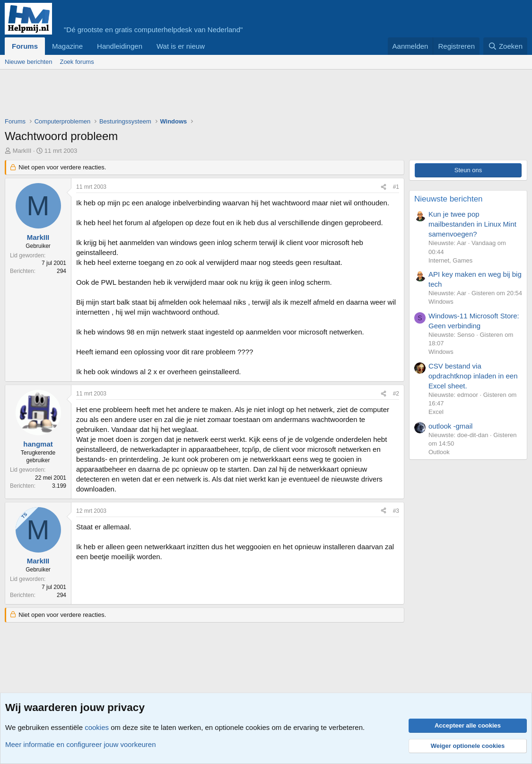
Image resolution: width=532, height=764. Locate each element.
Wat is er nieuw (181, 46)
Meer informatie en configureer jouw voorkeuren (81, 744)
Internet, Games (450, 260)
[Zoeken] (506, 46)
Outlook (439, 452)
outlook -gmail (450, 426)
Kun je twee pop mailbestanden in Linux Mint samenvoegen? (472, 224)
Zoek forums (77, 62)
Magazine (67, 46)
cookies (97, 727)
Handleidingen (120, 46)
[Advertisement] (177, 96)
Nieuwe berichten (28, 62)
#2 (396, 394)
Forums (25, 46)
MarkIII (22, 151)
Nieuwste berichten (449, 199)
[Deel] (384, 187)
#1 (396, 187)
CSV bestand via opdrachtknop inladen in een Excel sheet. (473, 376)
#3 (396, 511)
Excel (436, 412)
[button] (212, 46)
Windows (441, 302)
